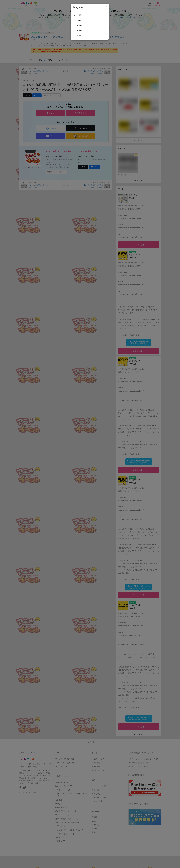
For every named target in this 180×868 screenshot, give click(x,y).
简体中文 (80, 25)
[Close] (106, 7)
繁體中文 (80, 30)
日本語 (79, 15)
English (80, 20)
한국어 (79, 35)
